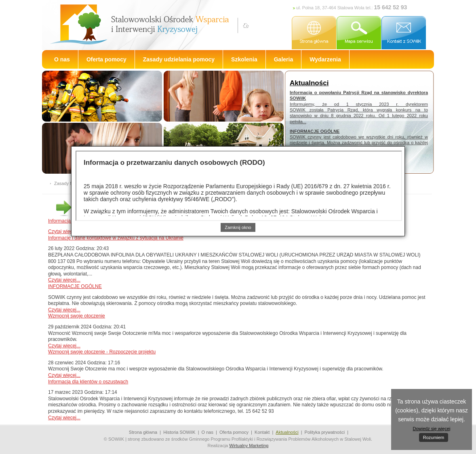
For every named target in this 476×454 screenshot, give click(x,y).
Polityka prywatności (325, 432)
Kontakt (262, 432)
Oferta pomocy (106, 59)
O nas (62, 59)
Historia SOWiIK (179, 432)
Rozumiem (434, 437)
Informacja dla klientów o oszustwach (88, 382)
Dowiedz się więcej (432, 429)
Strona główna (143, 432)
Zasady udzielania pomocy (179, 59)
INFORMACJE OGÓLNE (75, 286)
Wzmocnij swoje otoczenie (77, 316)
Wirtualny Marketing (249, 446)
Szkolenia (244, 59)
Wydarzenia (325, 59)
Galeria (283, 59)
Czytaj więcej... (64, 231)
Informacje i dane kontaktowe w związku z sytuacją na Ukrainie (116, 238)
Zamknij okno (238, 227)
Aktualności (287, 432)
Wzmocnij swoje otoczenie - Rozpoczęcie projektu (102, 352)
